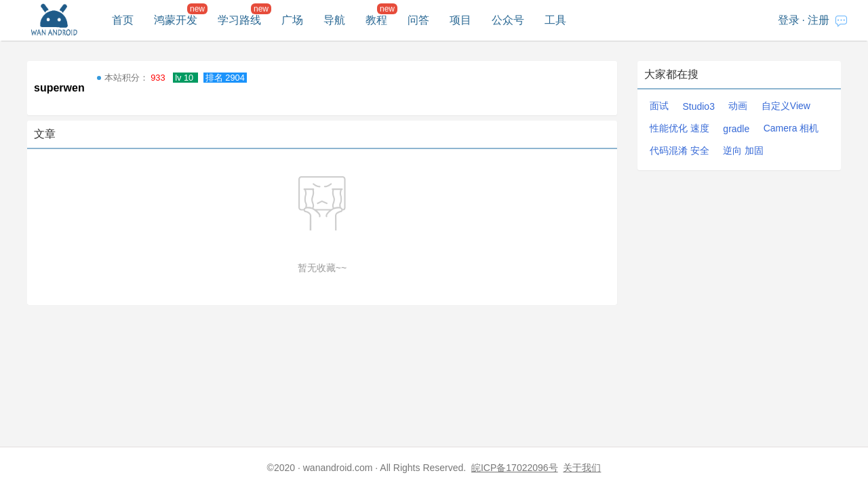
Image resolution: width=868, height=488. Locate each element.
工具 (555, 20)
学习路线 (239, 20)
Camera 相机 (791, 128)
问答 (418, 20)
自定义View (786, 106)
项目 (460, 20)
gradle (736, 129)
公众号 (508, 20)
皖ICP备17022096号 (515, 468)
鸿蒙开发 (176, 20)
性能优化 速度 (679, 128)
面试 (659, 106)
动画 (738, 106)
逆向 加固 (743, 150)
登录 (789, 20)
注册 (818, 20)
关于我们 (582, 468)
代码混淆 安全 (679, 150)
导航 (334, 20)
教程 (376, 20)
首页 (123, 20)
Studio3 (698, 106)
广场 (292, 20)
